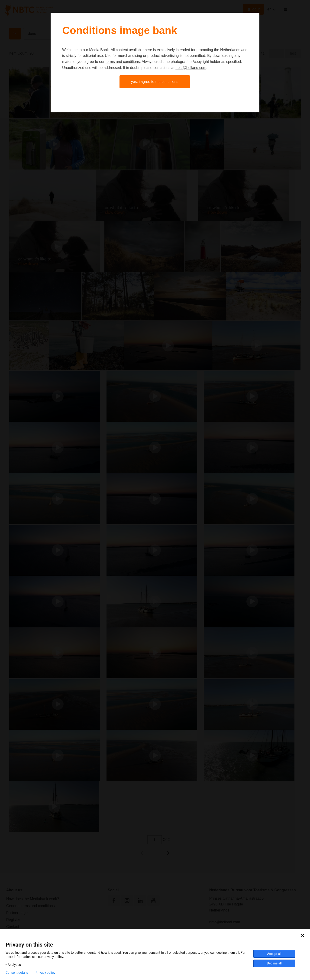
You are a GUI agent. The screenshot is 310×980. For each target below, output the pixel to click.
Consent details (17, 973)
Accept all (274, 954)
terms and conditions (123, 62)
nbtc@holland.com (191, 68)
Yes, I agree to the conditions (155, 82)
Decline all (274, 963)
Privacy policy (45, 973)
